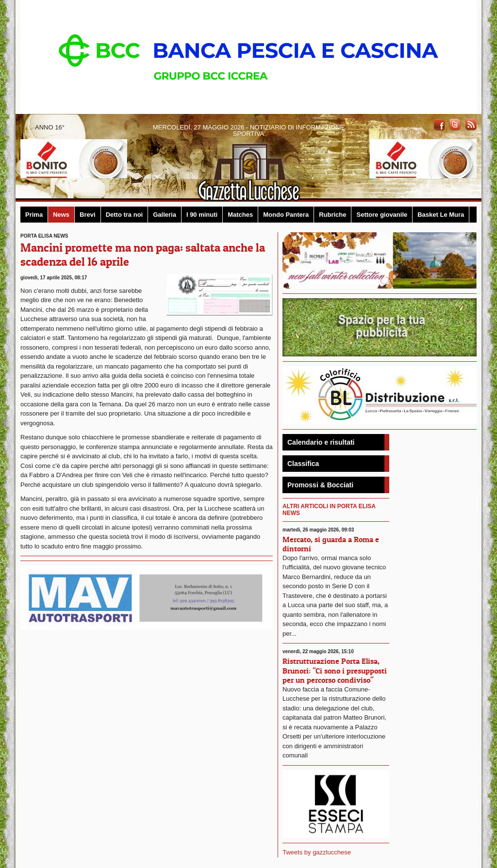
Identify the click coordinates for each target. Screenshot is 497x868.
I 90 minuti (202, 215)
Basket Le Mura (441, 215)
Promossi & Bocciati (320, 485)
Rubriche (332, 215)
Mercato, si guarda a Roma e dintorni (331, 544)
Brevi (88, 215)
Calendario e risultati (321, 442)
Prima (34, 215)
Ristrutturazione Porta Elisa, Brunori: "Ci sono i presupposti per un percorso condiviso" (335, 670)
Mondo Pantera (286, 215)
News (61, 215)
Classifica (303, 464)
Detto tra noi (124, 215)
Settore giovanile (382, 215)
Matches (240, 215)
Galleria (165, 215)
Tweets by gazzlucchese (317, 852)
